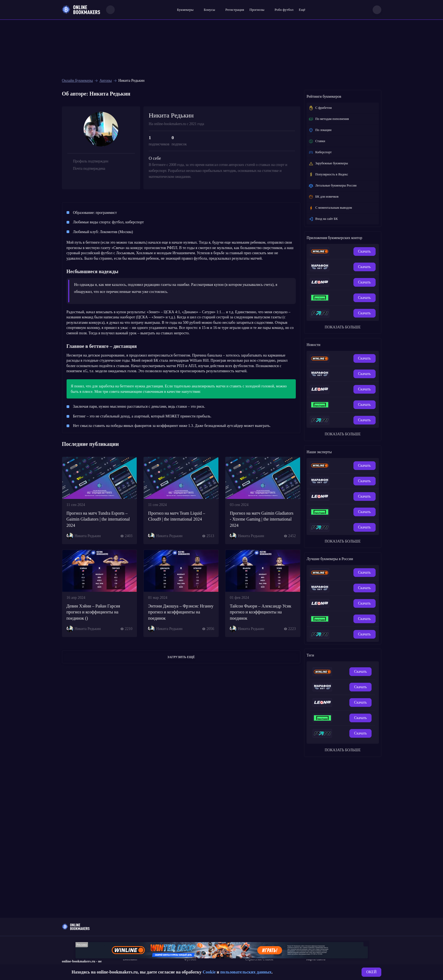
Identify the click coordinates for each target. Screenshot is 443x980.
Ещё (302, 10)
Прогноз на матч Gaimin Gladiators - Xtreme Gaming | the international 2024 (262, 519)
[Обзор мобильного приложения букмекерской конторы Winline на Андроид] (346, 251)
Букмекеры (185, 10)
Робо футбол (284, 10)
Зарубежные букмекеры (328, 164)
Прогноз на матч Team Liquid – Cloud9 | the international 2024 (176, 516)
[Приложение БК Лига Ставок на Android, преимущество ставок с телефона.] (346, 298)
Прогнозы (257, 10)
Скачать (364, 251)
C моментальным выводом (330, 208)
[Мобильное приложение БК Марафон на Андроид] (346, 267)
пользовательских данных (246, 972)
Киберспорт (320, 152)
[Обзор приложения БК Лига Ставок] (337, 298)
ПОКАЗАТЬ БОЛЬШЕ (343, 327)
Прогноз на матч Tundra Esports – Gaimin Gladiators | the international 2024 (98, 519)
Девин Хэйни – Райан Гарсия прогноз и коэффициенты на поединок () (93, 612)
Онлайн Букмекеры (78, 81)
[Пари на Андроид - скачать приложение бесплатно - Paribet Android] (346, 313)
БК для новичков (324, 197)
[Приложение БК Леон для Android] (346, 282)
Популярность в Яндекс (328, 175)
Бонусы (209, 10)
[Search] (110, 10)
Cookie (209, 972)
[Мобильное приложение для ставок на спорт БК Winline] (337, 251)
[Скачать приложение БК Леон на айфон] (337, 282)
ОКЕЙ (371, 972)
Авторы (106, 81)
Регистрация (235, 10)
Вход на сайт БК (323, 219)
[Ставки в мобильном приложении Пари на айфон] (337, 313)
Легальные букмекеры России (333, 186)
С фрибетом (320, 108)
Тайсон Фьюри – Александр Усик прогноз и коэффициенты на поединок (260, 612)
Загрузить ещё (181, 657)
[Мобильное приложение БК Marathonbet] (337, 267)
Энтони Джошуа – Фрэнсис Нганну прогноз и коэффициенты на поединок (181, 612)
